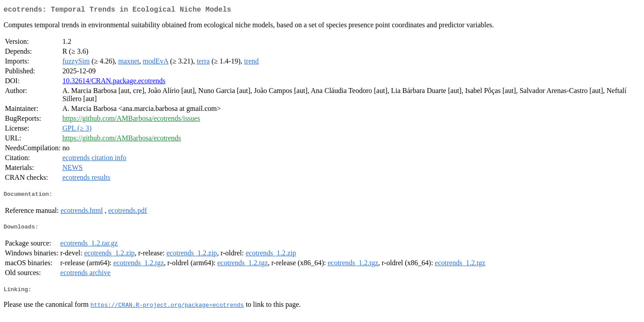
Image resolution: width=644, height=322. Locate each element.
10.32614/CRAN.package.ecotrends (114, 83)
